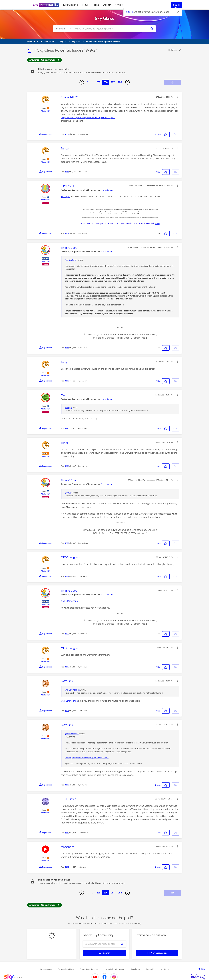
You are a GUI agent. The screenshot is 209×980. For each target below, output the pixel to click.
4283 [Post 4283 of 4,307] (67, 543)
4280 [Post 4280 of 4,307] (67, 381)
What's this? (45, 111)
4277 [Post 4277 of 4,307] (67, 172)
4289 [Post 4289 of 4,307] (67, 833)
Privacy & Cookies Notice (89, 969)
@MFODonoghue (69, 601)
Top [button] (203, 969)
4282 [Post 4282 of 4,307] (67, 466)
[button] (177, 97)
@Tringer (65, 197)
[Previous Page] (82, 82)
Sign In (177, 5)
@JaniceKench (71, 260)
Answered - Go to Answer (45, 60)
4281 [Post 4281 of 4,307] (67, 428)
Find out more (107, 190)
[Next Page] (127, 82)
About (107, 5)
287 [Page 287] (113, 82)
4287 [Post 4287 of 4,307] (67, 711)
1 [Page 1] (88, 82)
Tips (96, 5)
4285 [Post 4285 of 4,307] (67, 634)
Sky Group (165, 969)
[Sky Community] (46, 5)
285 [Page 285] (99, 82)
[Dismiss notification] (178, 12)
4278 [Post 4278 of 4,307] (67, 233)
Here (157, 223)
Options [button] (172, 50)
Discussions (71, 5)
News (86, 5)
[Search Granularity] (63, 29)
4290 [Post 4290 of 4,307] (67, 867)
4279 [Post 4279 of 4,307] (67, 348)
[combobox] (110, 29)
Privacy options (46, 969)
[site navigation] (29, 5)
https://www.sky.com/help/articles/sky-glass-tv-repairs (88, 117)
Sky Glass (104, 18)
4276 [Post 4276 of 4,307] (67, 134)
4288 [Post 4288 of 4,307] (67, 785)
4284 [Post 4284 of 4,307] (67, 576)
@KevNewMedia (72, 734)
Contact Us (150, 969)
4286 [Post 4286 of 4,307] (67, 667)
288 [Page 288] (120, 82)
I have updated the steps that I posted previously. (87, 758)
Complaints (135, 969)
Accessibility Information (115, 969)
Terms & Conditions (66, 969)
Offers (119, 5)
